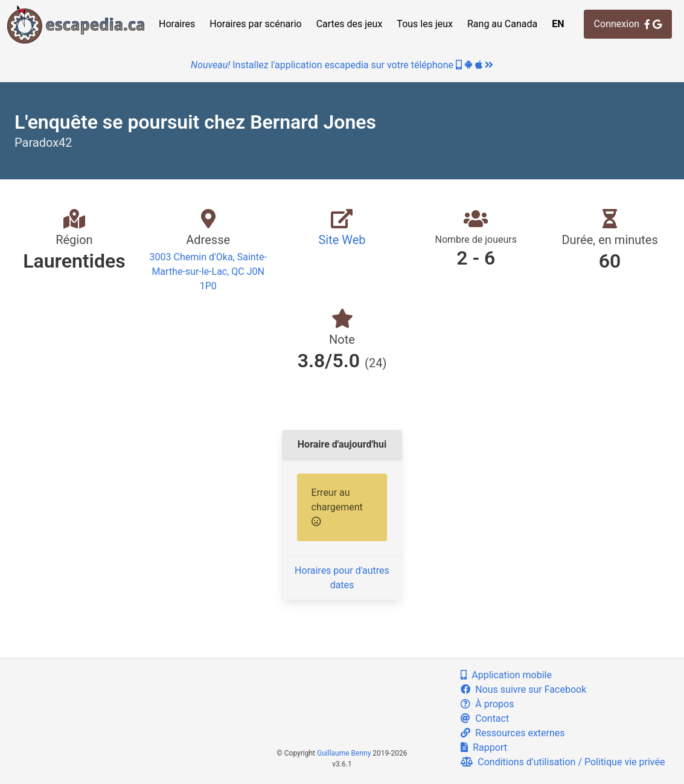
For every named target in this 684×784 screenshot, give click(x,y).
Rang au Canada (502, 24)
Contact (485, 718)
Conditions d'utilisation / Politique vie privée (563, 762)
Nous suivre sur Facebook (523, 689)
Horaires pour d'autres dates (342, 578)
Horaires (177, 24)
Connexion (628, 24)
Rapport (484, 747)
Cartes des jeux (350, 24)
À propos (487, 704)
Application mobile (506, 675)
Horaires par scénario (255, 24)
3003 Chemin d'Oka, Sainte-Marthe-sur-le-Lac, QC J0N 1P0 (208, 272)
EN (558, 24)
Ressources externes (513, 733)
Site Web (342, 240)
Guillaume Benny (344, 753)
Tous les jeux (425, 24)
